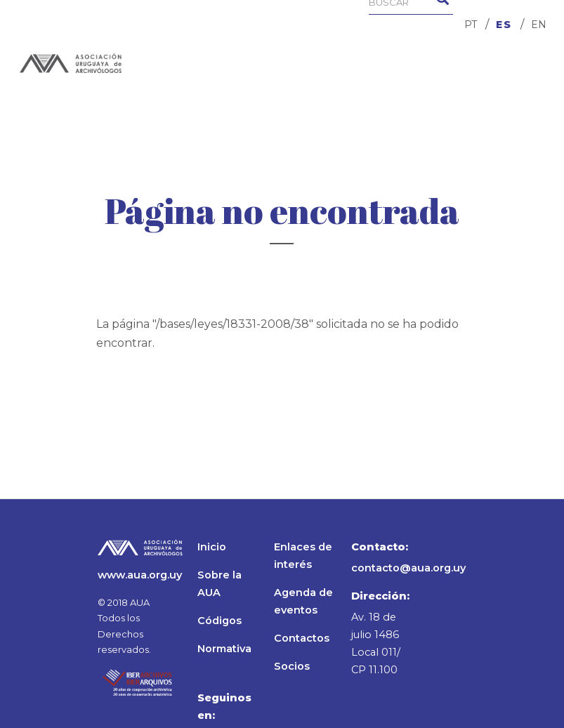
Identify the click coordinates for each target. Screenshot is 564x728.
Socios (292, 666)
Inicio (212, 547)
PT (471, 25)
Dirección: (380, 596)
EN (539, 25)
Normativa (224, 649)
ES (504, 25)
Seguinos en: (224, 707)
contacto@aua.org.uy (408, 568)
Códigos (219, 621)
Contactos (302, 638)
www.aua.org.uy (140, 575)
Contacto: (380, 547)
